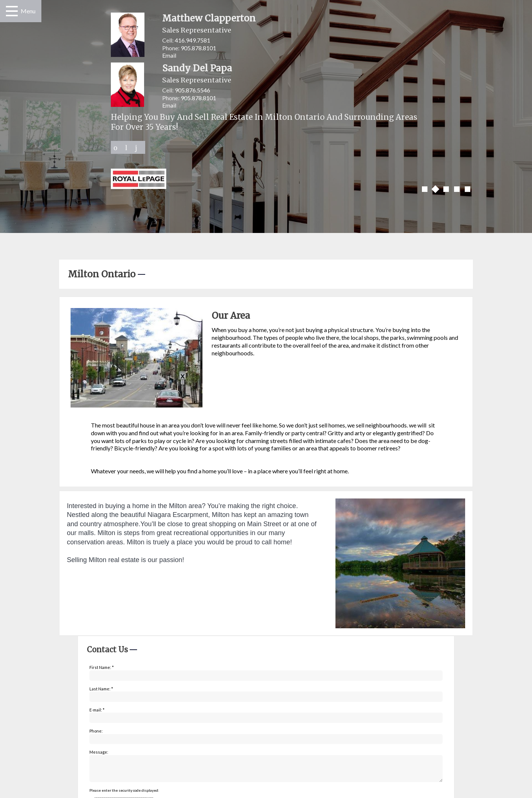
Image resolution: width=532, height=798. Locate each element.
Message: (99, 752)
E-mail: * (97, 710)
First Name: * (102, 667)
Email (169, 55)
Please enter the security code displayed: (124, 795)
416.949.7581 (192, 40)
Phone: (96, 731)
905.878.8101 (198, 48)
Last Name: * (101, 689)
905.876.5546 (192, 90)
